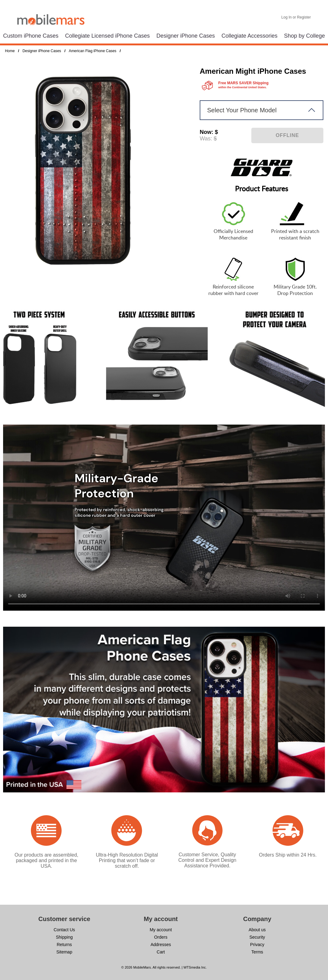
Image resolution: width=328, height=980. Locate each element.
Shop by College (305, 36)
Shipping (64, 937)
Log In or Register (296, 17)
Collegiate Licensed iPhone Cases (107, 36)
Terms (257, 952)
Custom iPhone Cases (31, 36)
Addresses (161, 945)
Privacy (257, 945)
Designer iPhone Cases (186, 36)
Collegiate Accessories (249, 36)
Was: (206, 139)
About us (257, 930)
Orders (161, 937)
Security (257, 937)
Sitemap (64, 952)
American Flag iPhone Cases (92, 51)
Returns (64, 945)
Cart (161, 952)
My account (161, 930)
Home (10, 51)
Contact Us (64, 930)
